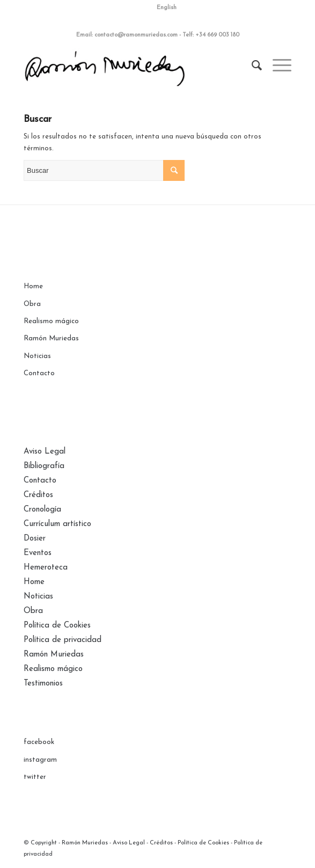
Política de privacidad (63, 640)
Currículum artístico (57, 524)
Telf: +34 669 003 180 (211, 35)
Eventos (38, 553)
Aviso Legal (45, 452)
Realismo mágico (51, 321)
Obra (32, 304)
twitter (35, 777)
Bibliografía (44, 466)
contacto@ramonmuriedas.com (136, 35)
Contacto (39, 373)
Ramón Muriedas (51, 338)
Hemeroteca (46, 568)
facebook (39, 742)
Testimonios (43, 684)
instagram (40, 760)
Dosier (35, 539)
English (167, 8)
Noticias (37, 356)
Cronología (42, 510)
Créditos (38, 495)
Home (33, 286)
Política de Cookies (57, 626)
